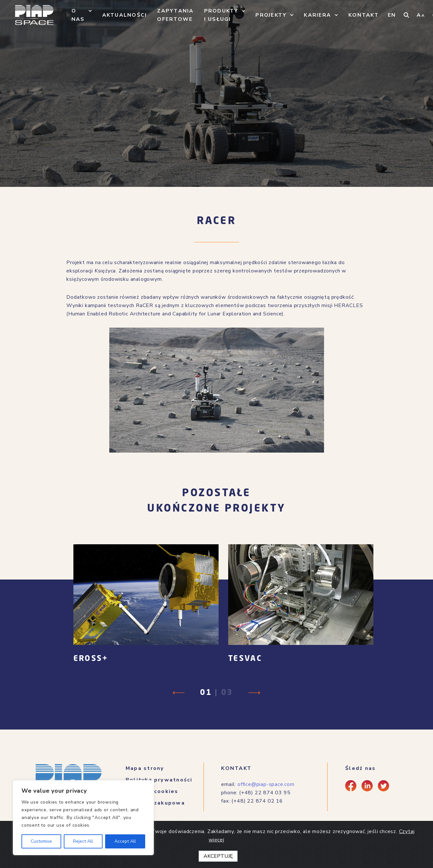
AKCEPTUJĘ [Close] (218, 856)
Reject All (83, 841)
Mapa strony (145, 768)
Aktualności (125, 15)
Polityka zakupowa (155, 803)
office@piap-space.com (266, 784)
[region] (83, 818)
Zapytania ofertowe (175, 15)
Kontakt (364, 15)
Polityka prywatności (159, 780)
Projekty (271, 15)
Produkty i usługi (221, 15)
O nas (78, 15)
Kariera (317, 15)
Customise (41, 841)
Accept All (125, 841)
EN (392, 15)
